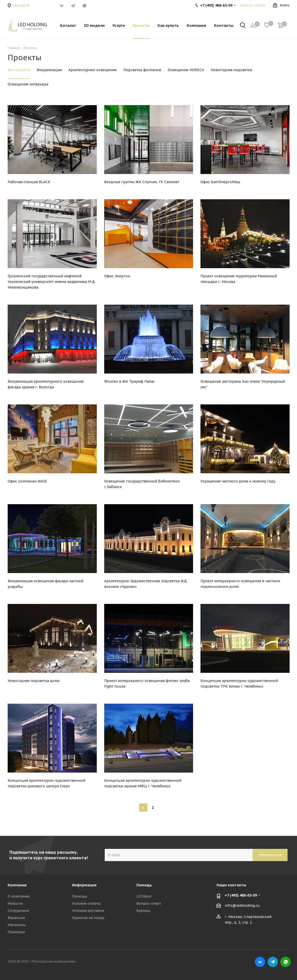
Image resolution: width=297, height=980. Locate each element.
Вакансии (16, 918)
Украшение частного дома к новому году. (238, 481)
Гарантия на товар (88, 918)
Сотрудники (18, 911)
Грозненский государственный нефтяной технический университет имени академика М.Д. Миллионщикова (52, 282)
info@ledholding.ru (242, 905)
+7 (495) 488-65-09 (241, 895)
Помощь (80, 896)
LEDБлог (144, 896)
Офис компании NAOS (27, 481)
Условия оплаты (86, 903)
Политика (16, 932)
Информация (84, 885)
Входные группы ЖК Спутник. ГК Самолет (142, 182)
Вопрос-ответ (149, 903)
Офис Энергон (117, 276)
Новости (15, 903)
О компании (19, 896)
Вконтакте (62, 6)
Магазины (17, 925)
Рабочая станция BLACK (29, 182)
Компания (17, 885)
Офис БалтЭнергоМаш (220, 182)
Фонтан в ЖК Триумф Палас (129, 381)
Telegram (73, 6)
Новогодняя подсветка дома (34, 681)
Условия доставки (88, 911)
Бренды (143, 911)
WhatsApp (85, 6)
